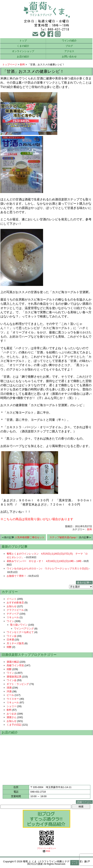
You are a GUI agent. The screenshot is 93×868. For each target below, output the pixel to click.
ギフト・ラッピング (18, 684)
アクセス (69, 51)
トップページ (10, 64)
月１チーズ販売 (15, 643)
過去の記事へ (84, 583)
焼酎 (9, 647)
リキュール (13, 617)
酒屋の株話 (13, 662)
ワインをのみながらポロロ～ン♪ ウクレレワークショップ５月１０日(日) (48, 569)
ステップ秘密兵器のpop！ (64, 537)
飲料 (22, 64)
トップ (23, 41)
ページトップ (75, 862)
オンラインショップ (23, 51)
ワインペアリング (24, 629)
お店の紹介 (23, 57)
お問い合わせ (69, 57)
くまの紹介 (23, 46)
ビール (10, 695)
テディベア (13, 614)
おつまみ (12, 714)
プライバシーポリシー (46, 848)
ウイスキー (13, 699)
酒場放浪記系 (14, 677)
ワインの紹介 (69, 41)
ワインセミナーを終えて (20, 632)
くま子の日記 (14, 725)
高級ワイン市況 (15, 665)
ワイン (10, 621)
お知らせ (12, 606)
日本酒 (10, 640)
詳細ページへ (84, 802)
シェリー (12, 706)
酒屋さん (12, 717)
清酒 (9, 688)
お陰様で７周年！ (17, 576)
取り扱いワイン (19, 625)
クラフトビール (15, 610)
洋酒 (9, 691)
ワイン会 (12, 636)
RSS (48, 851)
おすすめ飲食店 (15, 603)
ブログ (69, 46)
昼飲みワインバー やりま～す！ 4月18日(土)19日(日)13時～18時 (44, 561)
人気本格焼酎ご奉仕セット (30, 537)
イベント (12, 599)
